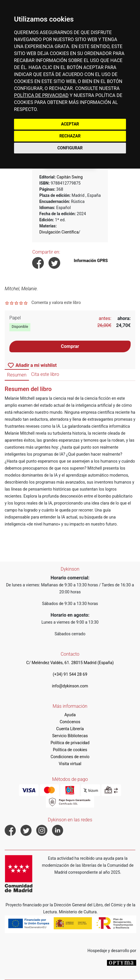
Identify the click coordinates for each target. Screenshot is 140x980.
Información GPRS (91, 261)
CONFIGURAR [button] (70, 148)
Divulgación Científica (59, 232)
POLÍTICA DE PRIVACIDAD (41, 95)
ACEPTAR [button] (70, 124)
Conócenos (70, 722)
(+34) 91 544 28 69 (70, 674)
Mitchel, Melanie (21, 289)
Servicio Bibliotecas (70, 736)
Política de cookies (70, 750)
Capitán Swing (70, 177)
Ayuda (70, 715)
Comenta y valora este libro (56, 303)
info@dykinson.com (70, 686)
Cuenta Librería (70, 729)
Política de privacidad (70, 743)
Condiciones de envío (70, 757)
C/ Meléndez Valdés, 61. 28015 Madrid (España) (70, 663)
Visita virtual (70, 764)
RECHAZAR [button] (70, 136)
